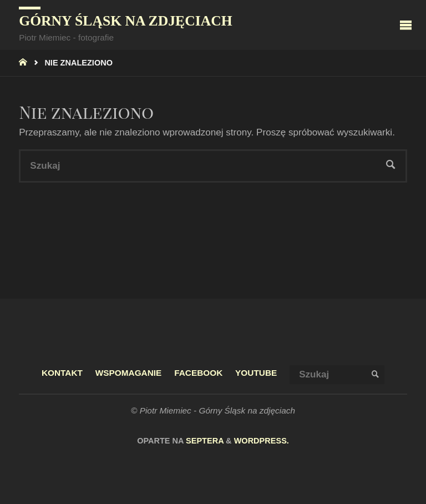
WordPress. (262, 441)
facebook (198, 373)
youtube (256, 373)
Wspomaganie (129, 373)
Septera (204, 441)
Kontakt (62, 373)
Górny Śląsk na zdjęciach (125, 21)
